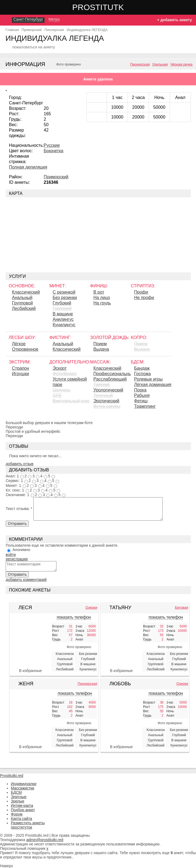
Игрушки (20, 374)
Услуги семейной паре (70, 382)
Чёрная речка (181, 64)
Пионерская (140, 64)
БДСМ (16, 792)
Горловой (62, 308)
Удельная (160, 64)
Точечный (103, 395)
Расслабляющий (110, 379)
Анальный (22, 298)
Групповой (22, 303)
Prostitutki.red (109, 7)
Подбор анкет (23, 810)
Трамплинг (145, 406)
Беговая (182, 608)
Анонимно (21, 550)
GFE (57, 395)
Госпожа (142, 374)
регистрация (17, 559)
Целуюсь (62, 390)
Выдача (101, 349)
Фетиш (141, 401)
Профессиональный (112, 374)
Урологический (108, 390)
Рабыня (142, 395)
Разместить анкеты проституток (28, 825)
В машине (63, 314)
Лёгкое (19, 344)
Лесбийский (24, 308)
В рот (99, 292)
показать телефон (74, 617)
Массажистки (23, 788)
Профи (141, 292)
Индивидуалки (24, 784)
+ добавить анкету (175, 20)
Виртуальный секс (71, 401)
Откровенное (25, 349)
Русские (52, 145)
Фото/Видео (65, 374)
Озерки (91, 608)
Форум (17, 814)
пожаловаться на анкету (34, 47)
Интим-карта (22, 805)
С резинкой (64, 292)
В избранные (30, 671)
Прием (100, 344)
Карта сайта (21, 819)
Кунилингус (64, 325)
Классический (26, 292)
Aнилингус (63, 319)
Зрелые (18, 801)
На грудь (102, 303)
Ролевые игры (148, 379)
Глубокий (62, 303)
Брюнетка (53, 151)
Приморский (56, 177)
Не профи (144, 298)
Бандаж (142, 368)
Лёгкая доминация (153, 385)
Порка (140, 390)
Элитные (19, 797)
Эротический (106, 401)
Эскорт (60, 368)
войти (11, 555)
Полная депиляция (28, 167)
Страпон (20, 368)
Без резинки (65, 298)
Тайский (102, 385)
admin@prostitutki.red (45, 840)
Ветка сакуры (107, 406)
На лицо (102, 298)
